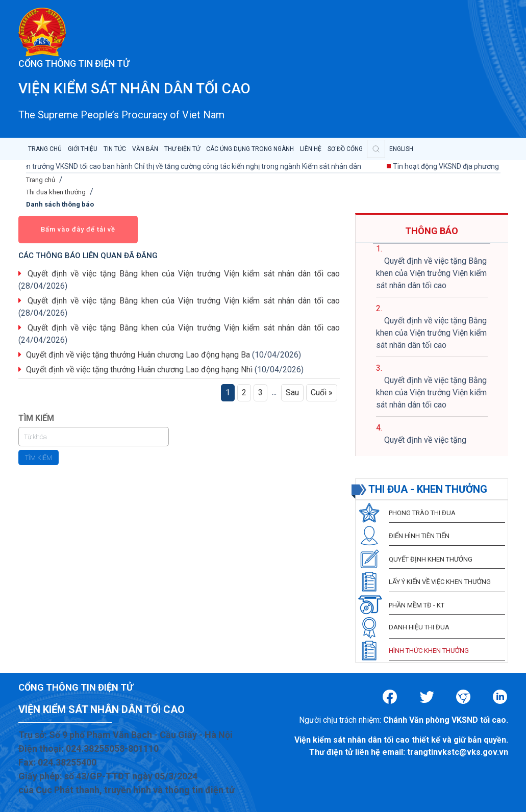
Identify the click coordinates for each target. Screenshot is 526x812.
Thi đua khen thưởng (56, 192)
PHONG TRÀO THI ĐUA (422, 513)
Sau (292, 392)
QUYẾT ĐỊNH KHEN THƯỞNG (431, 559)
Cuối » (322, 392)
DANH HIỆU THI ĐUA (419, 627)
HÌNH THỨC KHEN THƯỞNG (429, 651)
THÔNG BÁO (432, 231)
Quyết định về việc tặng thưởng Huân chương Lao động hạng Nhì (139, 370)
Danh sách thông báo (60, 204)
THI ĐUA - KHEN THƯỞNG (428, 489)
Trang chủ (41, 180)
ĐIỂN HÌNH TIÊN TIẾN (419, 536)
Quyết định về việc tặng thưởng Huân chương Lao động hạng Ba (138, 355)
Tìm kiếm (39, 458)
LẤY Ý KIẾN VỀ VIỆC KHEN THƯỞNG (440, 582)
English (401, 149)
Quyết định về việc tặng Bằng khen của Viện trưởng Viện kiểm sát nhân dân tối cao (184, 274)
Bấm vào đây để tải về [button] (78, 229)
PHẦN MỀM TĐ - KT (417, 605)
